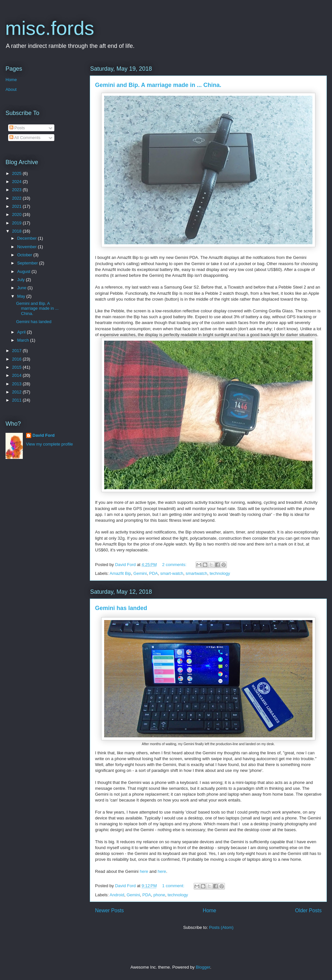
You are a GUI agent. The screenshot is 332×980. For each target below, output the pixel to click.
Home (210, 910)
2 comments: (175, 565)
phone (159, 895)
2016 (17, 359)
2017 (17, 351)
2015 (17, 367)
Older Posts (308, 910)
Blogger (203, 967)
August (24, 271)
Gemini (140, 573)
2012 (17, 392)
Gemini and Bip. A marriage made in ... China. (158, 85)
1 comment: (174, 886)
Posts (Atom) (221, 927)
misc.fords (50, 28)
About (11, 89)
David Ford (44, 435)
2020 (17, 214)
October (25, 255)
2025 (17, 173)
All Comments (25, 138)
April (22, 332)
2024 (17, 182)
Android (117, 895)
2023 (17, 190)
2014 (17, 375)
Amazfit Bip (120, 573)
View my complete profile (49, 444)
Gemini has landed (121, 608)
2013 (17, 384)
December (28, 238)
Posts (17, 128)
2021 (17, 206)
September (28, 263)
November (28, 247)
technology (220, 573)
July (22, 280)
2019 (17, 223)
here (145, 871)
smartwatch (196, 573)
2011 (17, 400)
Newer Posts (109, 910)
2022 (17, 198)
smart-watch (172, 573)
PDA (153, 573)
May (22, 296)
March (24, 340)
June (22, 288)
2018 (17, 231)
